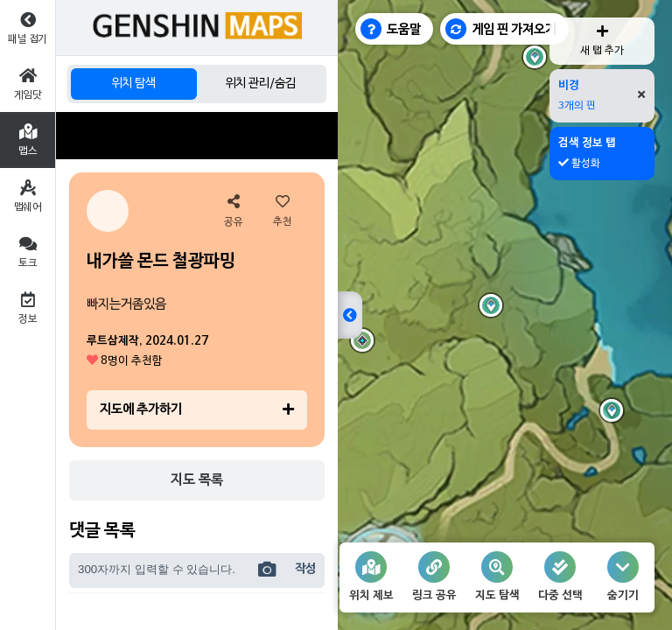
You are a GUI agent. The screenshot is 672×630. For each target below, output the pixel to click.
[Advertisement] (197, 136)
